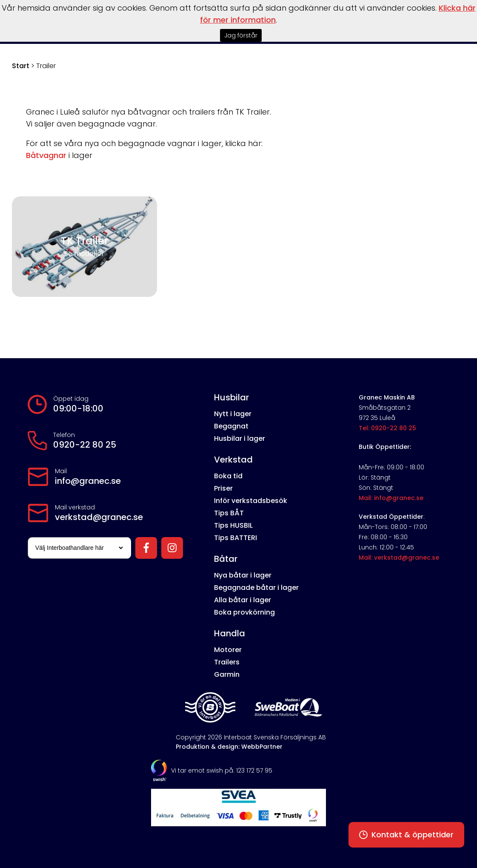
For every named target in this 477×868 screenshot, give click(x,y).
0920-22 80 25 (85, 445)
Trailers (227, 662)
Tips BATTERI (236, 538)
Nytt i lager (233, 414)
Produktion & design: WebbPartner (229, 747)
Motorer (228, 650)
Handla (230, 633)
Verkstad (233, 460)
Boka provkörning (244, 612)
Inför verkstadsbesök (251, 501)
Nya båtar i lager (243, 575)
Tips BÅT (229, 513)
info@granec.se (88, 481)
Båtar (226, 559)
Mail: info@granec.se (391, 498)
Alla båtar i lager (243, 600)
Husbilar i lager (240, 438)
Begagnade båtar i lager (256, 588)
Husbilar (231, 397)
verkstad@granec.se (99, 517)
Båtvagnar (46, 155)
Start (21, 66)
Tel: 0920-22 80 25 (387, 428)
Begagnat (231, 426)
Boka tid (228, 476)
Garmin (227, 674)
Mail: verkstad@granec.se (399, 558)
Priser (223, 488)
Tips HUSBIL (233, 525)
